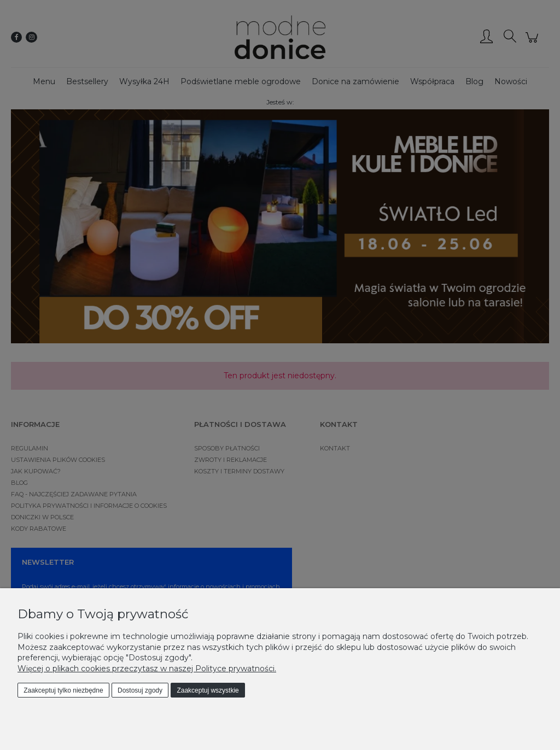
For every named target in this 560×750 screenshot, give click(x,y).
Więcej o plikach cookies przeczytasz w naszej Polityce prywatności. (147, 669)
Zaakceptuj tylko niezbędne (63, 690)
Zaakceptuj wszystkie (208, 690)
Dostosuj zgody (140, 690)
